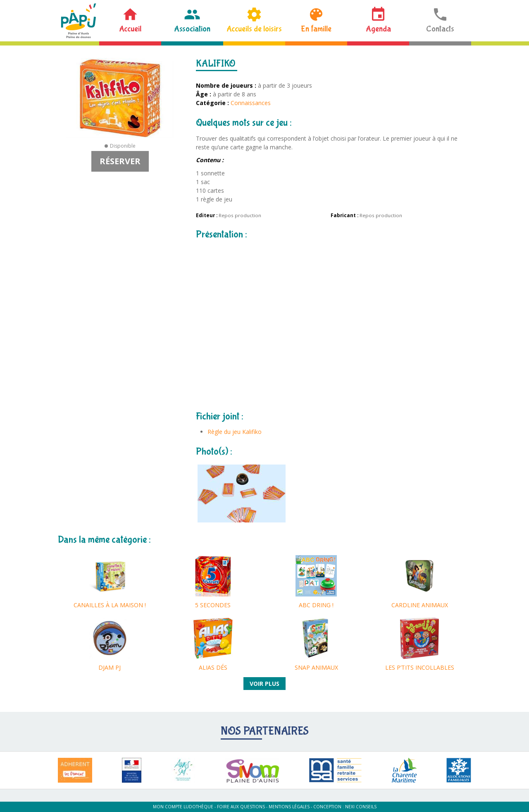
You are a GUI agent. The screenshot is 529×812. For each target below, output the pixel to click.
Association (192, 29)
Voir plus (264, 684)
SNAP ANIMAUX (316, 667)
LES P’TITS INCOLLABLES (420, 667)
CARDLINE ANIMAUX (420, 605)
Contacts (440, 29)
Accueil (130, 29)
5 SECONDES (213, 605)
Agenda (378, 29)
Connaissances (251, 103)
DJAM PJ (110, 667)
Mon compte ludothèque (183, 807)
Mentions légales (289, 807)
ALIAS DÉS (213, 667)
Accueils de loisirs (254, 29)
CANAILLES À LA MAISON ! (110, 605)
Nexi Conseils (361, 807)
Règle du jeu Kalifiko (235, 432)
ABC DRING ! (316, 605)
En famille (316, 29)
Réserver (120, 161)
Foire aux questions (241, 807)
